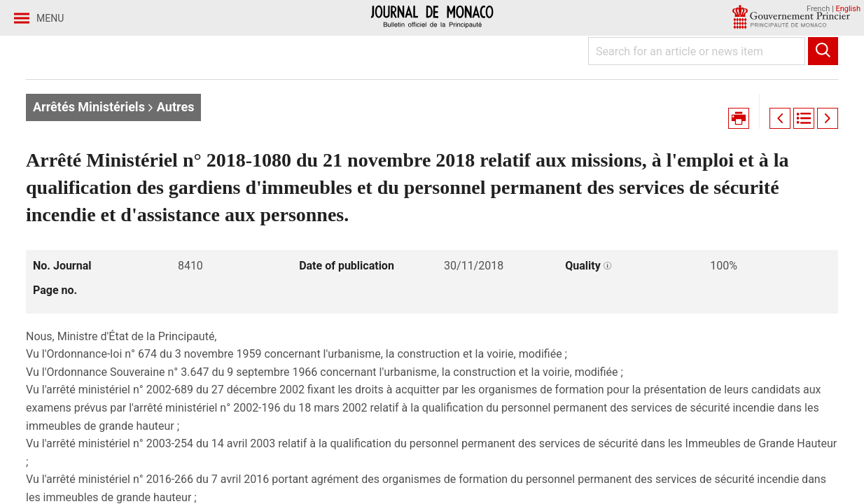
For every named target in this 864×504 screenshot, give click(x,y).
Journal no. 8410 (261, 111)
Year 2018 (172, 111)
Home (42, 111)
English (848, 9)
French (818, 9)
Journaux (102, 111)
